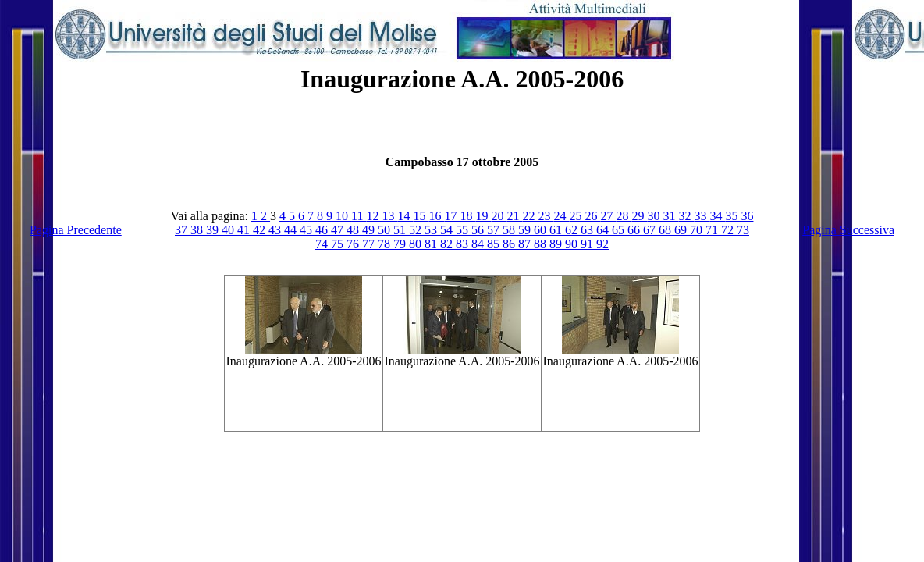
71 (713, 230)
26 (592, 216)
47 (339, 230)
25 (577, 216)
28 (624, 216)
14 (405, 216)
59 (526, 230)
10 (343, 216)
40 (229, 230)
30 (655, 216)
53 (432, 230)
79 (401, 244)
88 (542, 244)
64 (604, 230)
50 (386, 230)
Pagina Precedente (76, 230)
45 (307, 230)
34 (717, 216)
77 (370, 244)
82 (448, 244)
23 (546, 216)
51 (401, 230)
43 (276, 230)
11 (359, 216)
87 (526, 244)
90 (573, 244)
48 (354, 230)
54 (448, 230)
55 (464, 230)
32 (686, 216)
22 (530, 216)
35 (733, 216)
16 (436, 216)
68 (666, 230)
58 (510, 230)
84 (479, 244)
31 (670, 216)
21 (514, 216)
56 (479, 230)
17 (452, 216)
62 (573, 230)
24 (561, 216)
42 (261, 230)
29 (639, 216)
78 (386, 244)
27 (608, 216)
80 (417, 244)
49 (370, 230)
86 (510, 244)
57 (495, 230)
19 (483, 216)
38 (198, 230)
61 (557, 230)
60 (542, 230)
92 (602, 244)
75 (339, 244)
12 (374, 216)
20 (499, 216)
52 (417, 230)
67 (651, 230)
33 (702, 216)
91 (588, 244)
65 (620, 230)
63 (588, 230)
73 (743, 230)
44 (292, 230)
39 (214, 230)
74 (323, 244)
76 (354, 244)
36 (747, 216)
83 (464, 244)
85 (495, 244)
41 (245, 230)
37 (183, 230)
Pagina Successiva (848, 230)
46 (323, 230)
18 (467, 216)
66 (635, 230)
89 (557, 244)
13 (389, 216)
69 (682, 230)
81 (432, 244)
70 (698, 230)
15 (421, 216)
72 (729, 230)
